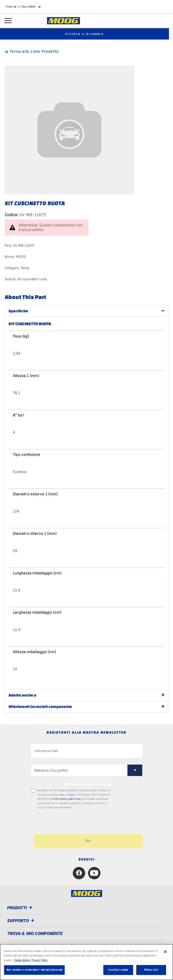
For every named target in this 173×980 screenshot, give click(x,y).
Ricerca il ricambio (86, 34)
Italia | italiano (21, 7)
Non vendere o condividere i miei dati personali (34, 970)
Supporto (21, 921)
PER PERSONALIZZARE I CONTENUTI (89, 784)
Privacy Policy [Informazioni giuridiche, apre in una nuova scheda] (40, 960)
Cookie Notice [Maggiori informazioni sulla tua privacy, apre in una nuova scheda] (22, 960)
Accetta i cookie (118, 970)
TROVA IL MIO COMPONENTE (35, 933)
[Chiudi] (165, 952)
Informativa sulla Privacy (68, 799)
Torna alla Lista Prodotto (34, 51)
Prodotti (20, 908)
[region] (86, 962)
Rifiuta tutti (151, 970)
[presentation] (71, 822)
